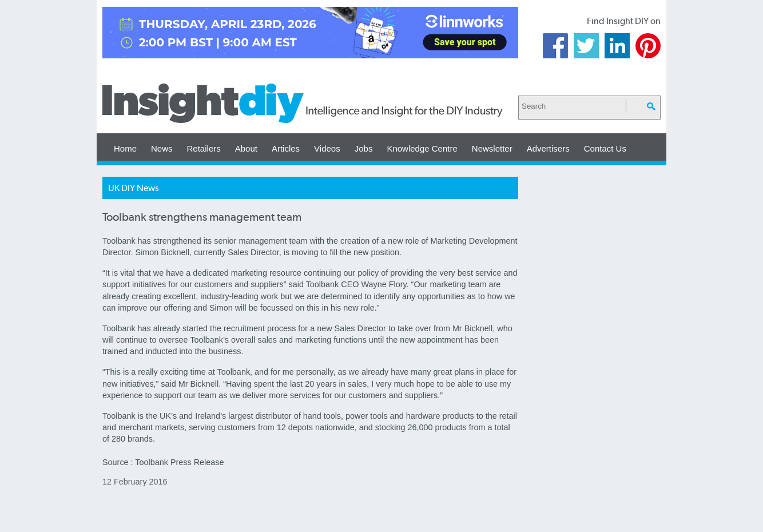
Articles (286, 148)
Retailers (204, 148)
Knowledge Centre (422, 148)
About (246, 148)
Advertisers (548, 148)
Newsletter (492, 148)
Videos (327, 148)
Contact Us (605, 148)
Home (125, 148)
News (162, 148)
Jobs (364, 148)
